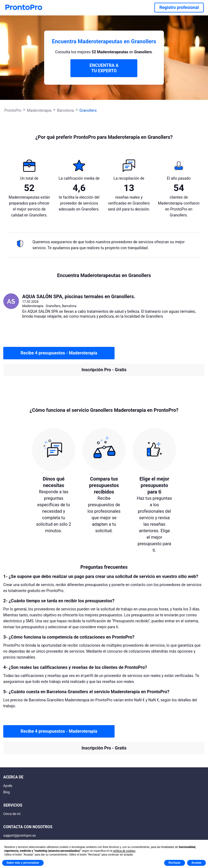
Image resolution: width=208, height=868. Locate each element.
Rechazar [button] (174, 863)
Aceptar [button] (196, 863)
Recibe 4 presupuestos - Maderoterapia (59, 353)
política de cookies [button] (124, 851)
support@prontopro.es (19, 836)
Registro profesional (179, 7)
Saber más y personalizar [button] (23, 863)
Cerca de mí (12, 814)
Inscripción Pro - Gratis (104, 370)
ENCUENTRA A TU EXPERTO (104, 68)
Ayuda (8, 786)
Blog (6, 792)
